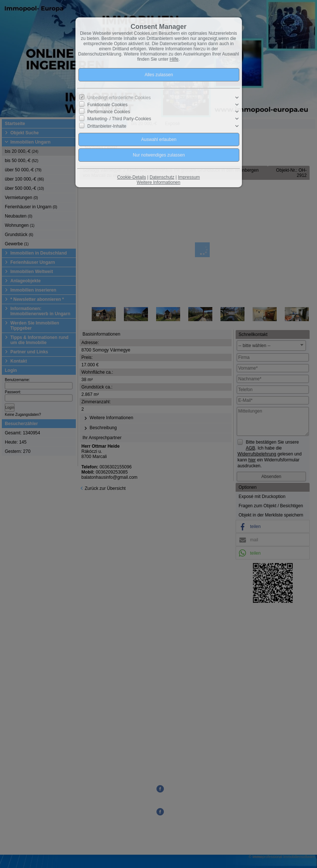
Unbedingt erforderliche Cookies (119, 98)
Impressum (189, 177)
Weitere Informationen (159, 182)
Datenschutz (162, 177)
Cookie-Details (132, 177)
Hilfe (174, 59)
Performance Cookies (109, 112)
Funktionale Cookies (107, 105)
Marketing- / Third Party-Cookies (119, 119)
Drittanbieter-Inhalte (107, 126)
